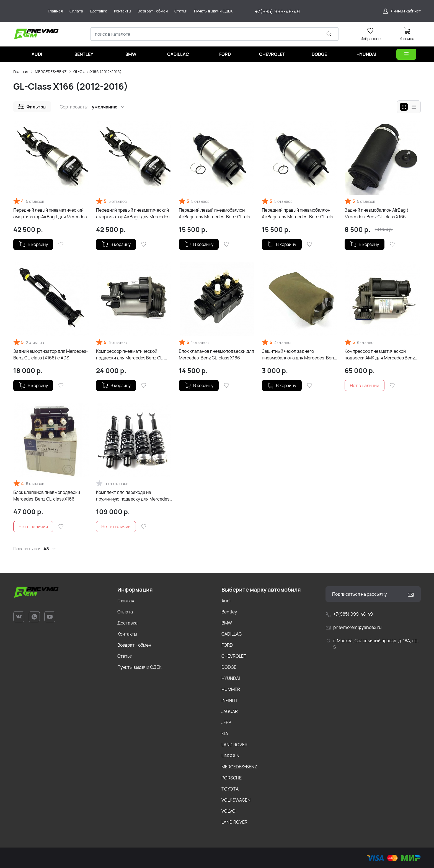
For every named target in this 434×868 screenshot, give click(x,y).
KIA (225, 734)
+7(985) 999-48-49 (277, 11)
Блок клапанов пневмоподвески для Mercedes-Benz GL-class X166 (216, 354)
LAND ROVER (234, 745)
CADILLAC (232, 634)
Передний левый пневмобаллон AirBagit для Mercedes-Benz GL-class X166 (217, 213)
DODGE (229, 667)
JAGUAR (230, 711)
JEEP (226, 722)
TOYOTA (230, 789)
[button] (32, 107)
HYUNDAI (231, 678)
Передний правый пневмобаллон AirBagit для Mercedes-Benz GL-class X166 (300, 213)
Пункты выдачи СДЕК (139, 667)
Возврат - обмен (134, 645)
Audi (226, 601)
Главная (21, 72)
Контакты (127, 634)
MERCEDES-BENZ (51, 72)
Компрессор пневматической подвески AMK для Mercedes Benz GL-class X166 (380, 355)
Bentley (229, 612)
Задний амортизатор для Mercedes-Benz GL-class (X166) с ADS (51, 354)
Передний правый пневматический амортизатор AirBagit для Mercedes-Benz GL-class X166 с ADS (134, 213)
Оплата (125, 612)
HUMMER (231, 689)
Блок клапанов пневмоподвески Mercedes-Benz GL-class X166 (47, 496)
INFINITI (229, 700)
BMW (227, 623)
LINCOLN (230, 756)
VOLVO (228, 811)
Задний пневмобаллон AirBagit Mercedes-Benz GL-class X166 (376, 213)
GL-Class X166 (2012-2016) (97, 72)
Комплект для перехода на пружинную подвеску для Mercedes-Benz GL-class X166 (134, 496)
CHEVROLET (234, 656)
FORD (227, 645)
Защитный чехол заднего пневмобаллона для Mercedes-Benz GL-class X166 (299, 355)
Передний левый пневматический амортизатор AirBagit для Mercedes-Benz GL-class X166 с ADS (51, 213)
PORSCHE (232, 778)
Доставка (127, 623)
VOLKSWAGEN (236, 800)
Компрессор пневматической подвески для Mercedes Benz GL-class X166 (130, 355)
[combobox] (215, 34)
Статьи (125, 656)
